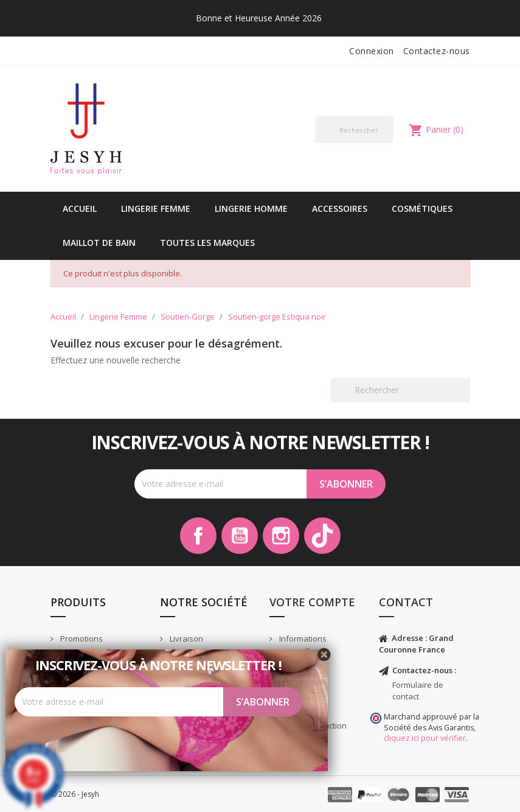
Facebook (198, 536)
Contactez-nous (437, 51)
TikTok (322, 536)
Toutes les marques (207, 243)
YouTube (240, 536)
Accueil (80, 208)
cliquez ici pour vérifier (425, 738)
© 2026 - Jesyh (75, 794)
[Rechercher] (355, 129)
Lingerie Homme (251, 208)
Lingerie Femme (156, 208)
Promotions (81, 639)
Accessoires (340, 208)
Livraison (185, 639)
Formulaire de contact (418, 691)
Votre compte (312, 602)
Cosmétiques (422, 208)
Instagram (281, 536)
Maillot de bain (99, 243)
